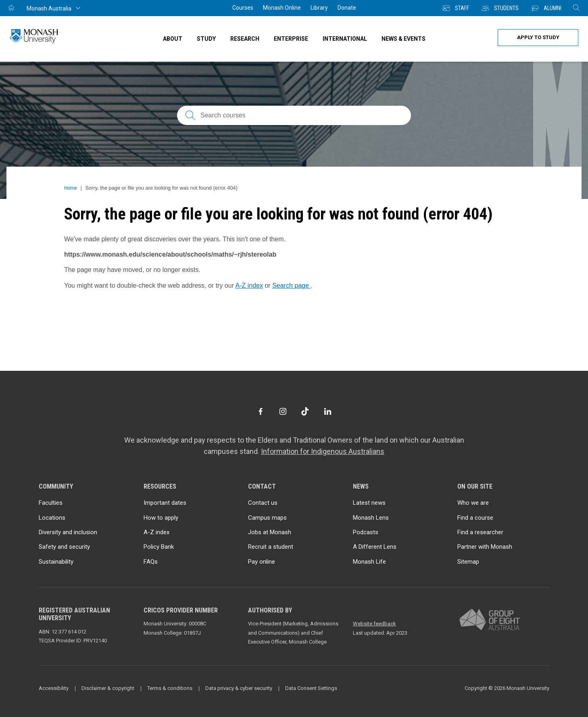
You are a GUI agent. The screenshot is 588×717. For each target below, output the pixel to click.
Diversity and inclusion (68, 532)
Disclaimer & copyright (108, 688)
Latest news (369, 503)
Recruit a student (271, 547)
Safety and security (64, 547)
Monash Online (282, 8)
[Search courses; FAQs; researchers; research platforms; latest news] (294, 115)
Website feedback (374, 624)
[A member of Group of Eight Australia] (490, 620)
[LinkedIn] (328, 411)
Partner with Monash (485, 547)
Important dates (165, 503)
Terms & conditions (170, 688)
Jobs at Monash (270, 532)
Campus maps (267, 518)
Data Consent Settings (311, 688)
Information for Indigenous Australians (323, 451)
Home (71, 188)
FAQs (151, 562)
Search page (291, 285)
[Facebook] (260, 411)
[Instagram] (283, 411)
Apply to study (538, 37)
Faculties (51, 503)
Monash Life (369, 562)
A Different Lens (375, 547)
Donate (347, 8)
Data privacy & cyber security (239, 688)
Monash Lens (371, 518)
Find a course (475, 518)
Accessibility (54, 688)
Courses (243, 8)
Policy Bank (159, 547)
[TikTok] (305, 411)
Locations (52, 518)
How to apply (161, 518)
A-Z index (249, 285)
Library (319, 8)
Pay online (262, 562)
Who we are (473, 503)
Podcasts (366, 532)
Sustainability (56, 562)
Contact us (263, 503)
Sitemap (468, 562)
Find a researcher (480, 532)
